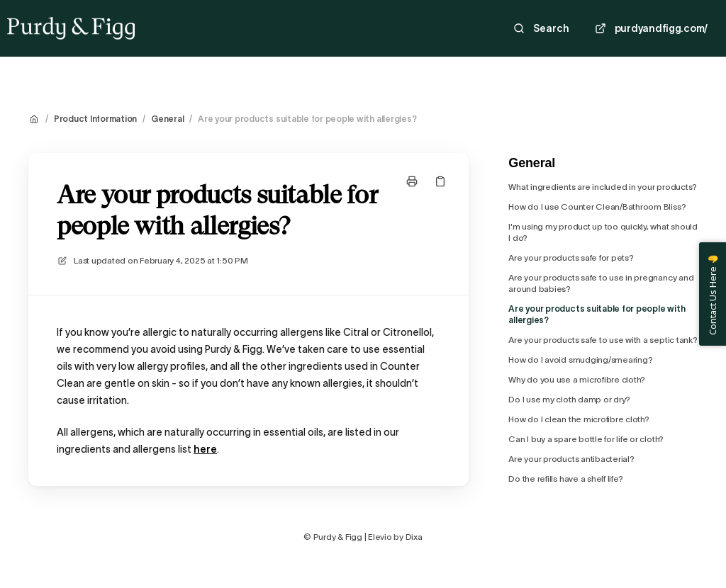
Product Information (95, 119)
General (167, 119)
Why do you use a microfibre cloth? (577, 379)
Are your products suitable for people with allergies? (307, 119)
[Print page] (412, 181)
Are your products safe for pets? (571, 258)
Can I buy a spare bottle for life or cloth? (586, 439)
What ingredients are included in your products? (603, 187)
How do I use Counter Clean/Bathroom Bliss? (597, 207)
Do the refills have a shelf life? (565, 479)
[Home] (71, 28)
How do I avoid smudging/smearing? (580, 360)
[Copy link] (440, 181)
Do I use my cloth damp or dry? (569, 399)
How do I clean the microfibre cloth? (579, 419)
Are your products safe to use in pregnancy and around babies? (601, 283)
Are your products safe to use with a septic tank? (603, 340)
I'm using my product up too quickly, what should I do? (603, 232)
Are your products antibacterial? (571, 459)
